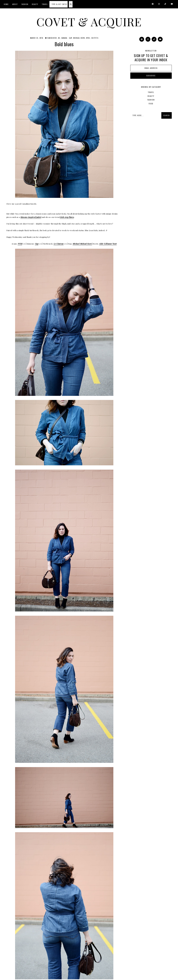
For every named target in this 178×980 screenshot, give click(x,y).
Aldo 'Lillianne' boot (108, 244)
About (15, 4)
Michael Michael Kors (82, 244)
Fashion (25, 4)
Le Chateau (59, 244)
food (151, 103)
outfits (95, 38)
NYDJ (88, 38)
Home (6, 4)
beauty (151, 96)
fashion (151, 100)
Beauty (35, 4)
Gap (71, 38)
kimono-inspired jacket (31, 217)
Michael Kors (79, 38)
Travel (45, 4)
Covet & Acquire (89, 22)
